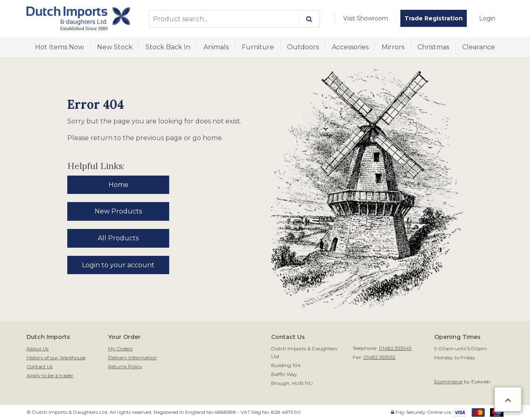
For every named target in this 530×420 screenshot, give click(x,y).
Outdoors (303, 47)
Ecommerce (448, 382)
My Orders (120, 349)
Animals (216, 47)
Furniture (258, 47)
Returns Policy (125, 366)
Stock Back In (168, 47)
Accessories (350, 47)
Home (118, 185)
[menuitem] (366, 18)
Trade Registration (434, 18)
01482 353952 (379, 357)
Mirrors (393, 47)
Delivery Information (132, 357)
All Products (118, 238)
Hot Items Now (60, 47)
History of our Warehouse (56, 357)
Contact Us (40, 366)
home (212, 138)
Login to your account (118, 265)
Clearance (479, 47)
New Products (118, 211)
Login (487, 18)
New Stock (115, 47)
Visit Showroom (366, 18)
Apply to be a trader (50, 375)
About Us (38, 349)
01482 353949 (395, 348)
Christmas (433, 47)
